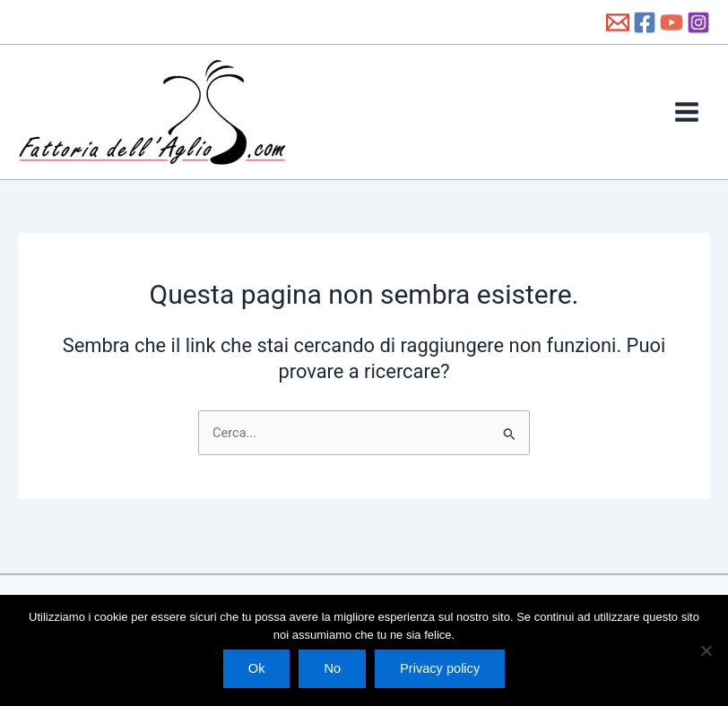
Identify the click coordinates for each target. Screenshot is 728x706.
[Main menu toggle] (687, 112)
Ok (257, 668)
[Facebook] (645, 22)
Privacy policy (440, 668)
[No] (706, 650)
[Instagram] (698, 22)
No (332, 668)
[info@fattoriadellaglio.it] (618, 22)
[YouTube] (672, 22)
